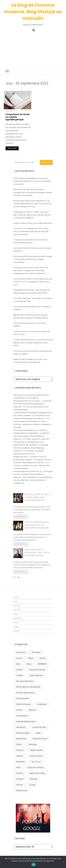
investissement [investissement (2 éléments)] (22, 716)
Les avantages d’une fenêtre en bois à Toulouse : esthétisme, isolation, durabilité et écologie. (32, 424)
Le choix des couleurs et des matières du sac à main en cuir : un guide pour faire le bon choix (33, 282)
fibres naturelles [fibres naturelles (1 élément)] (23, 699)
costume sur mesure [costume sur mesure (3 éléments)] (37, 670)
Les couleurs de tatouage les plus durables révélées (32, 308)
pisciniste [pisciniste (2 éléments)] (20, 750)
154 (18, 577)
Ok (34, 865)
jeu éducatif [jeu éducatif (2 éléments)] (21, 727)
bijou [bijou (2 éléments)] (18, 664)
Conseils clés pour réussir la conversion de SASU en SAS (32, 333)
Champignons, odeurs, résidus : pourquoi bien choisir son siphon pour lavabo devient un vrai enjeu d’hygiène (32, 215)
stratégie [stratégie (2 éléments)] (20, 779)
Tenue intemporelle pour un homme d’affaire (30, 325)
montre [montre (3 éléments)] (19, 745)
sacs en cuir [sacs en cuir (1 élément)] (36, 762)
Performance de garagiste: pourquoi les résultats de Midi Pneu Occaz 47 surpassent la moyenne (32, 181)
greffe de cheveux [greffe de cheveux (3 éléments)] (24, 704)
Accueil (16, 597)
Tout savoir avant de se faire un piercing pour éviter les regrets (33, 352)
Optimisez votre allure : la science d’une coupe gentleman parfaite (38, 497)
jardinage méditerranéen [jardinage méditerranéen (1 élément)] (26, 722)
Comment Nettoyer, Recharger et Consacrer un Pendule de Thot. (33, 300)
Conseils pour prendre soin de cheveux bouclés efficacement (30, 241)
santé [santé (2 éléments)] (19, 768)
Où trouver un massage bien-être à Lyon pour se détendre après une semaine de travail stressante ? (31, 231)
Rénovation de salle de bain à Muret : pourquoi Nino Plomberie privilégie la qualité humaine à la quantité (33, 192)
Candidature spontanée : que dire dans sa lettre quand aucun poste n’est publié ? (31, 291)
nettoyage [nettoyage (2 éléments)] (33, 745)
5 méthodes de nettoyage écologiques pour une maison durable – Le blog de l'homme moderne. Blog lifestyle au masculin (33, 416)
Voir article (21, 517)
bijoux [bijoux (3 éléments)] (29, 664)
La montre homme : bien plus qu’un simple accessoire (32, 250)
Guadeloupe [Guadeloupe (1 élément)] (42, 704)
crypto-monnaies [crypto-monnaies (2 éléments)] (36, 676)
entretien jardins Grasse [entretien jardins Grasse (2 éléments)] (25, 693)
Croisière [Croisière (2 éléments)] (20, 676)
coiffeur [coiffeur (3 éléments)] (19, 670)
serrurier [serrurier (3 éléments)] (20, 773)
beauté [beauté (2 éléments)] (42, 658)
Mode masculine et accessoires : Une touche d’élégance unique (37, 553)
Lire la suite (12, 148)
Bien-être (9, 111)
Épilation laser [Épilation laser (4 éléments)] (22, 791)
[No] (63, 862)
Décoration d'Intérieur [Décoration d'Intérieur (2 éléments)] (25, 681)
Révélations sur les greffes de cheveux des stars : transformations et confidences (33, 480)
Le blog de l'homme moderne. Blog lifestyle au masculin (33, 12)
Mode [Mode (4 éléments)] (38, 733)
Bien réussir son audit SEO (38, 439)
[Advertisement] (33, 49)
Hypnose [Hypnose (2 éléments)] (32, 710)
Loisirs (16, 627)
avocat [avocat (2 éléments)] (19, 658)
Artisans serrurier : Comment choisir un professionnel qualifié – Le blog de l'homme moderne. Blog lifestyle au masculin (32, 460)
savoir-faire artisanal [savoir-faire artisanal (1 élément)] (35, 768)
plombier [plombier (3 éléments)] (20, 756)
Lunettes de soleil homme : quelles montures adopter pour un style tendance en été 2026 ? (33, 343)
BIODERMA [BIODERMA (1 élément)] (42, 664)
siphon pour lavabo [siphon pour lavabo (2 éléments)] (37, 773)
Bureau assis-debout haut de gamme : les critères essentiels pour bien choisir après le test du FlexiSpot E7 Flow (32, 204)
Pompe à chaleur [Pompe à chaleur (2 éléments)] (36, 756)
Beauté (16, 623)
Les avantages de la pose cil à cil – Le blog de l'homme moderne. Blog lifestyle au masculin (33, 474)
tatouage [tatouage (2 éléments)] (33, 779)
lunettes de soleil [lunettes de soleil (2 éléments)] (39, 727)
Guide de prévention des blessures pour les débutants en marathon (37, 525)
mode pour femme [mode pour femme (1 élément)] (40, 739)
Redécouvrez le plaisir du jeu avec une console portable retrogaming (30, 361)
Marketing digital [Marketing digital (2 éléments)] (23, 733)
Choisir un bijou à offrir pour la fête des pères (33, 223)
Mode (16, 601)
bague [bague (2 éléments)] (31, 658)
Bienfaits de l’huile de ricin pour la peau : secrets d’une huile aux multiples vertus (31, 316)
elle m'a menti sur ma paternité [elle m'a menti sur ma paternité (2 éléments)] (28, 687)
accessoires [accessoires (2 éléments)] (21, 653)
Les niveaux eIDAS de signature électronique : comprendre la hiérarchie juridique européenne (33, 259)
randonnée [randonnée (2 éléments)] (21, 762)
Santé (16, 614)
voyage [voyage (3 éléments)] (32, 785)
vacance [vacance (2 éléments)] (20, 785)
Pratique (17, 606)
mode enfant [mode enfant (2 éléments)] (21, 739)
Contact (17, 631)
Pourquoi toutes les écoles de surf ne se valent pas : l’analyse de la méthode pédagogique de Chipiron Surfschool (31, 270)
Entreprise (18, 618)
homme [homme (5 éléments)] (19, 710)
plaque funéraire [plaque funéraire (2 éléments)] (36, 750)
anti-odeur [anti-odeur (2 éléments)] (36, 653)
